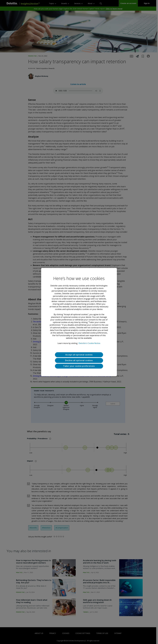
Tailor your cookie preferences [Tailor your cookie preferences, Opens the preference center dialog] (79, 366)
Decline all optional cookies (79, 360)
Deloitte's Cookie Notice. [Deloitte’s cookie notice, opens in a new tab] (90, 343)
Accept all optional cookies (79, 355)
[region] (79, 322)
